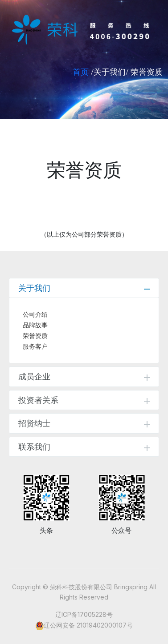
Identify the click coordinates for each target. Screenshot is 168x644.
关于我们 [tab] (84, 288)
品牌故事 (35, 325)
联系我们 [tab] (84, 447)
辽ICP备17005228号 (84, 614)
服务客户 (35, 346)
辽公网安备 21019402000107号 (88, 625)
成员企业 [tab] (84, 376)
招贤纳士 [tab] (84, 423)
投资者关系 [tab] (84, 400)
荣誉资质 (35, 336)
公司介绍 (35, 314)
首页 (81, 72)
